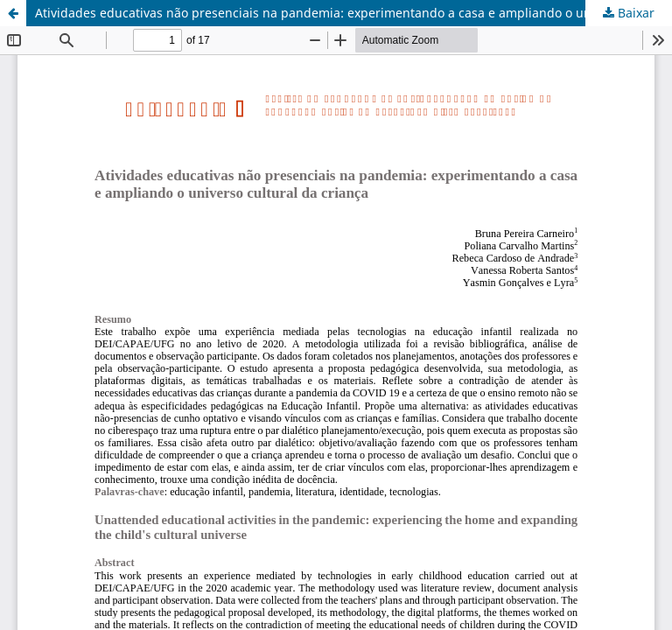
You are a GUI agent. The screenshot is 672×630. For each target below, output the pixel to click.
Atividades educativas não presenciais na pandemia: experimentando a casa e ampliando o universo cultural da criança (353, 13)
